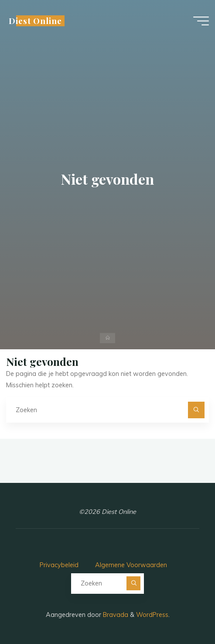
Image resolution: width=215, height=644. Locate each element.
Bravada (115, 615)
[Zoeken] (196, 410)
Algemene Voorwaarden (131, 565)
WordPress (152, 615)
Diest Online (35, 21)
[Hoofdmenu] (201, 21)
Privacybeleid (59, 565)
